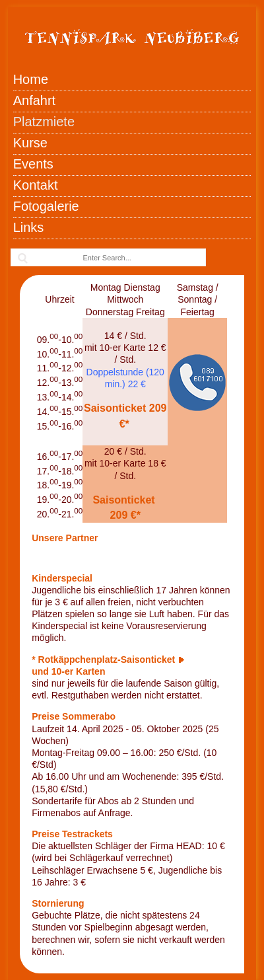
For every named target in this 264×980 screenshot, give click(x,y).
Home (31, 79)
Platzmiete (44, 122)
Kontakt (36, 185)
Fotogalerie (46, 206)
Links (29, 227)
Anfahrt (34, 100)
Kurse (30, 143)
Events (33, 164)
